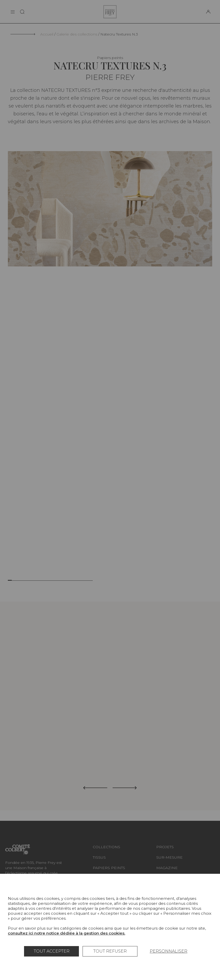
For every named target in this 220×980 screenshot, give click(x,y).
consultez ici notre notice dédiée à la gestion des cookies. (66, 933)
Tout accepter (52, 951)
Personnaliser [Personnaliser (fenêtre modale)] (169, 951)
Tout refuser (110, 951)
